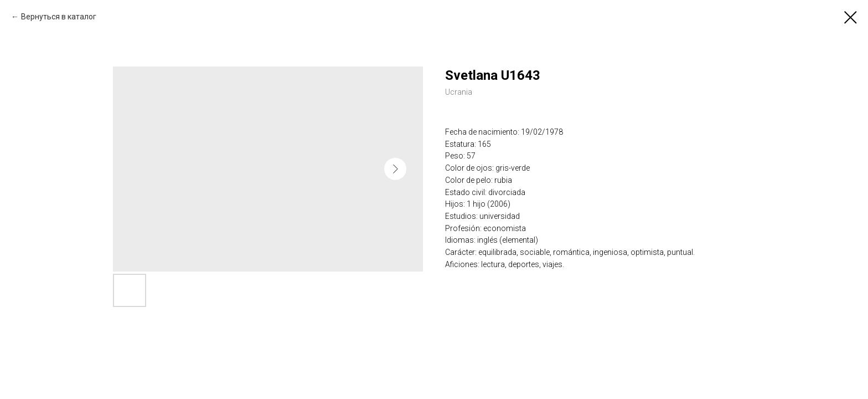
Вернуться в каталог (59, 17)
